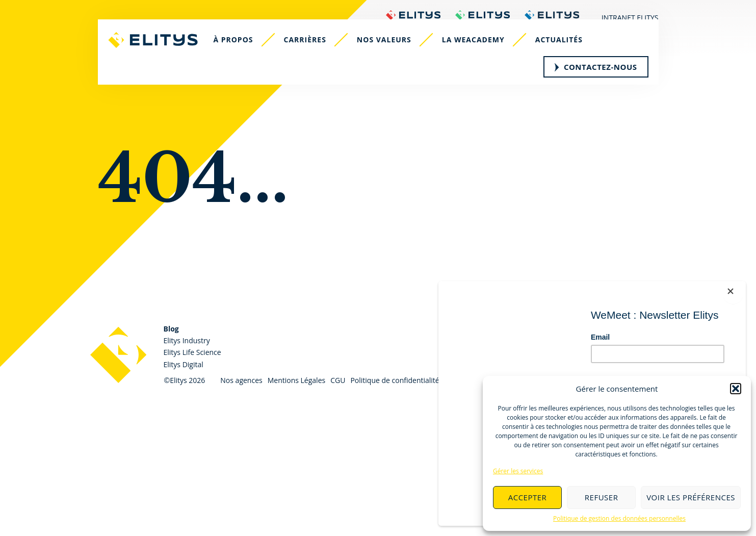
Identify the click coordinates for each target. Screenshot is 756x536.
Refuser (602, 497)
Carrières (314, 54)
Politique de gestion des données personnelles (619, 518)
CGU (338, 380)
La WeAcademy (482, 54)
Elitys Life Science (192, 352)
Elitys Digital (184, 364)
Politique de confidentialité (395, 380)
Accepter (528, 497)
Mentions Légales (297, 380)
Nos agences (241, 380)
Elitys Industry (187, 340)
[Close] (741, 286)
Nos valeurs (393, 54)
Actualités (568, 54)
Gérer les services (518, 471)
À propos (242, 54)
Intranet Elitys (630, 18)
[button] (736, 389)
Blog (171, 329)
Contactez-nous (596, 82)
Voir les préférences (691, 497)
